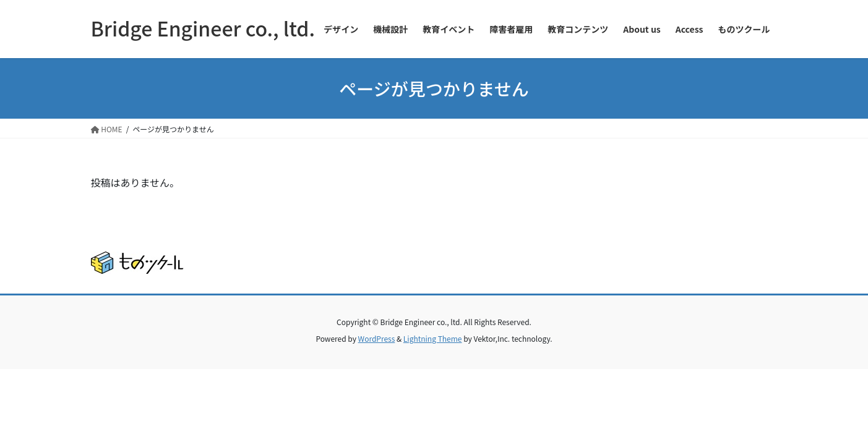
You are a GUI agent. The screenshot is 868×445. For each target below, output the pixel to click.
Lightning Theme (433, 338)
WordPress (377, 338)
